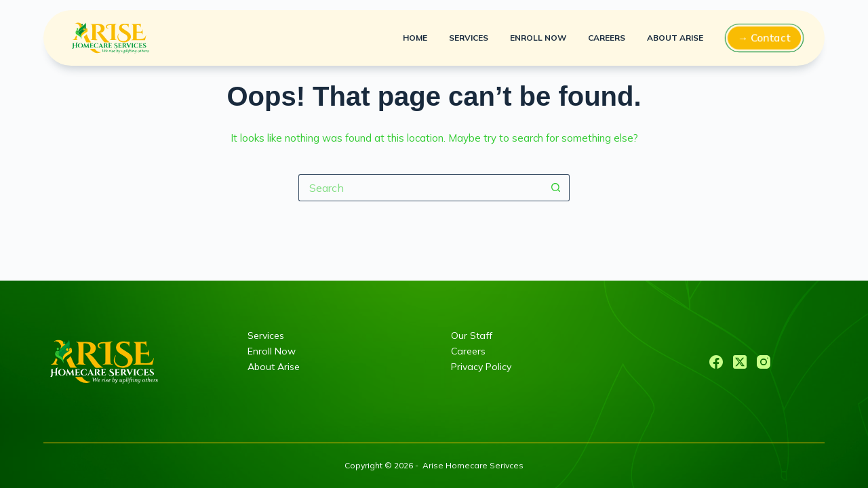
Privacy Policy (481, 367)
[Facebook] (716, 362)
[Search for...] (420, 188)
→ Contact (764, 38)
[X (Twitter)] (740, 362)
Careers (607, 38)
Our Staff (472, 335)
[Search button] (556, 188)
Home (415, 38)
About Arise (675, 38)
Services (469, 38)
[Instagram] (764, 362)
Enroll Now (538, 38)
